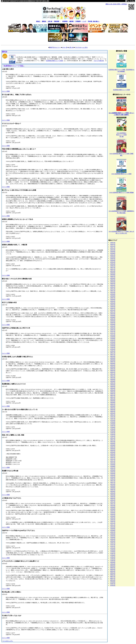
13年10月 (113, 505)
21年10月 (113, 335)
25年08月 (113, 253)
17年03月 (113, 433)
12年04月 (113, 537)
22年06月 (113, 321)
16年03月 (113, 454)
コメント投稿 (6, 91)
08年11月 (113, 578)
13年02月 (113, 520)
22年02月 (113, 328)
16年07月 (113, 447)
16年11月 (113, 440)
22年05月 (113, 322)
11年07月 (113, 553)
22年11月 (113, 312)
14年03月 (113, 497)
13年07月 (113, 511)
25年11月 (113, 248)
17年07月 (113, 426)
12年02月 (113, 541)
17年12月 (113, 417)
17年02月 (113, 434)
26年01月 (113, 244)
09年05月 (113, 568)
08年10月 (113, 580)
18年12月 (113, 395)
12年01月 (113, 543)
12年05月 (113, 536)
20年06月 (113, 363)
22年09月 (113, 315)
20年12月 (113, 353)
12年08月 (113, 530)
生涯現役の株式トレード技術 (54, 61)
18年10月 (113, 399)
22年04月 (113, 324)
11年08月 (113, 552)
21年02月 (113, 349)
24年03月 (113, 283)
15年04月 (113, 473)
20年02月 (113, 370)
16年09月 (113, 443)
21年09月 (113, 337)
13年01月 (113, 521)
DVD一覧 (65, 47)
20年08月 (113, 360)
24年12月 (113, 267)
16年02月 (113, 456)
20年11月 (113, 354)
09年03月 (113, 571)
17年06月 (113, 427)
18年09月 (113, 401)
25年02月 (113, 264)
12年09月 (113, 529)
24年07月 (113, 276)
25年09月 (113, 251)
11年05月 (113, 557)
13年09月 (113, 507)
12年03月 (113, 539)
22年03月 (113, 326)
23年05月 (113, 301)
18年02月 (113, 413)
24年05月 (113, 280)
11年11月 (113, 546)
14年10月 (113, 484)
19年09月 (113, 379)
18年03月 (113, 411)
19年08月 (113, 381)
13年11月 (113, 504)
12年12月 (113, 523)
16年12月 (113, 438)
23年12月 (113, 289)
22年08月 (113, 317)
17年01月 (113, 436)
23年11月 (113, 291)
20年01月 (113, 372)
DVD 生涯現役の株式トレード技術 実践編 (121, 192)
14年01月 (113, 500)
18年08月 (113, 402)
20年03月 (113, 369)
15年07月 (113, 468)
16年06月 (113, 449)
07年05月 (113, 585)
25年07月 (113, 255)
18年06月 (113, 406)
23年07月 (113, 298)
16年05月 (113, 450)
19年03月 (113, 390)
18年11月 (113, 397)
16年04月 (113, 452)
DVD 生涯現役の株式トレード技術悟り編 (121, 135)
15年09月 (113, 465)
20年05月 (113, 365)
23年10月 (113, 292)
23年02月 (113, 307)
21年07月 (113, 340)
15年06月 (113, 470)
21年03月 (113, 347)
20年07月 (113, 362)
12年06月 (113, 534)
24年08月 (113, 275)
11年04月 (113, 559)
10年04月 (113, 564)
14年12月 (113, 481)
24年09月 (113, 273)
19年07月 (113, 383)
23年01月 (113, 308)
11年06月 (113, 555)
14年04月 (113, 495)
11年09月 (113, 550)
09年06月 (113, 566)
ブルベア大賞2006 (99, 61)
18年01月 (113, 415)
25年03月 (113, 262)
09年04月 (113, 569)
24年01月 (113, 287)
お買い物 (71, 47)
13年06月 (113, 513)
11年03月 (113, 560)
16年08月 (113, 445)
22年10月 (113, 314)
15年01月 (113, 479)
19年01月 (113, 394)
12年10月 (113, 527)
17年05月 (113, 429)
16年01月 (113, 457)
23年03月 (113, 305)
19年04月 (113, 388)
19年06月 (113, 385)
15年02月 (113, 477)
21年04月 (113, 346)
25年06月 (113, 257)
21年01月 (113, 351)
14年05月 (113, 493)
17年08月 (113, 424)
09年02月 (113, 573)
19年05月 (113, 386)
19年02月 (113, 392)
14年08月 (113, 488)
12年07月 (113, 532)
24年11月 (113, 269)
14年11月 (113, 482)
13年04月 (113, 516)
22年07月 (113, 319)
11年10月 (113, 548)
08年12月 (113, 576)
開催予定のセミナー (55, 47)
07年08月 (113, 582)
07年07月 (113, 584)
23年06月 (113, 299)
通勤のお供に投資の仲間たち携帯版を (116, 4)
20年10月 (113, 356)
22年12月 (113, 310)
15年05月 (113, 472)
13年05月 (113, 514)
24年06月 (113, 278)
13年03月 (113, 518)
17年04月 (113, 431)
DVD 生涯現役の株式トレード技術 (121, 174)
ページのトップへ (8, 641)
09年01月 (113, 575)
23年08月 (113, 296)
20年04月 (113, 367)
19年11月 (113, 376)
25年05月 (113, 259)
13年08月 (113, 509)
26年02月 (113, 243)
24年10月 (113, 271)
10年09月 (113, 562)
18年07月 (113, 404)
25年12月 (113, 246)
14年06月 (113, 491)
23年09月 (113, 294)
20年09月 (113, 358)
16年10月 (113, 441)
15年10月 (113, 463)
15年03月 (113, 475)
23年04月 (113, 303)
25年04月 (113, 260)
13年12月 (113, 502)
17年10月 (113, 420)
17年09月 (113, 422)
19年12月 (113, 374)
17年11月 (113, 418)
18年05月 (113, 408)
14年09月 (113, 486)
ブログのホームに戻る (81, 47)
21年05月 (113, 344)
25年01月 (113, 266)
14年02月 (113, 498)
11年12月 (113, 544)
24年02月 (113, 285)
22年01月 (113, 330)
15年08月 (113, 466)
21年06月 (113, 342)
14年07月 (113, 489)
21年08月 (113, 338)
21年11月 (113, 333)
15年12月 (113, 459)
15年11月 (113, 461)
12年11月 (113, 525)
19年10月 (113, 378)
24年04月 (113, 282)
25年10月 (113, 250)
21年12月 (113, 331)
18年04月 (113, 410)
